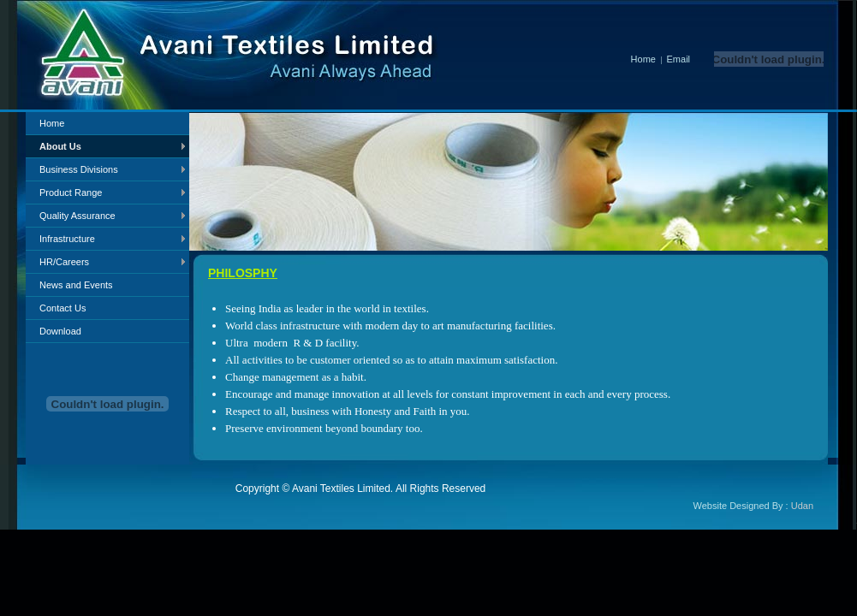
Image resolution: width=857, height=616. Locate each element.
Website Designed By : (753, 506)
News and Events (76, 285)
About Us (60, 146)
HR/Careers (64, 262)
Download (60, 331)
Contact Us (62, 308)
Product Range (71, 192)
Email (679, 59)
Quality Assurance (77, 216)
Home (630, 59)
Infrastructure (67, 239)
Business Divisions (79, 169)
